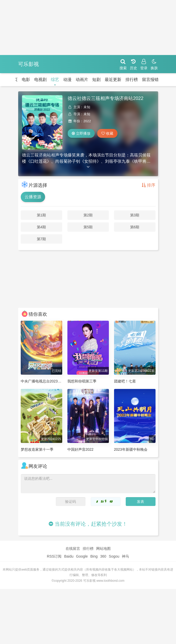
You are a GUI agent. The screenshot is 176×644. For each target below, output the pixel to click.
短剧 (96, 80)
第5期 (88, 227)
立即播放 (81, 133)
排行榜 (132, 80)
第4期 (41, 227)
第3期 (135, 215)
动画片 (82, 80)
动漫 (67, 80)
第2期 (88, 215)
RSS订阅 (54, 556)
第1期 (41, 215)
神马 (125, 556)
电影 (26, 80)
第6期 (135, 227)
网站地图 (103, 549)
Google (82, 556)
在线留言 (73, 549)
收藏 (107, 133)
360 (103, 556)
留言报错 (150, 80)
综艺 (55, 80)
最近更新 (113, 80)
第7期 (41, 239)
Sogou (114, 556)
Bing (94, 556)
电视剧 (40, 80)
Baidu (69, 556)
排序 (149, 185)
